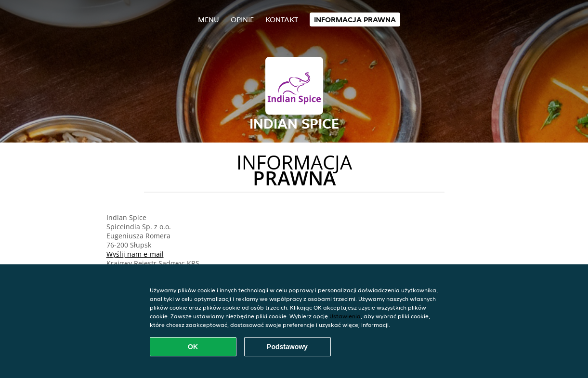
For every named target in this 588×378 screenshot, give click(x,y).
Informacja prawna (355, 20)
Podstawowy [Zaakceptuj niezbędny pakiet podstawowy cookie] (287, 347)
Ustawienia (345, 316)
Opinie (242, 20)
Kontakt (282, 20)
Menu (209, 20)
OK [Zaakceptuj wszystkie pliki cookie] (193, 347)
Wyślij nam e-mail (135, 254)
